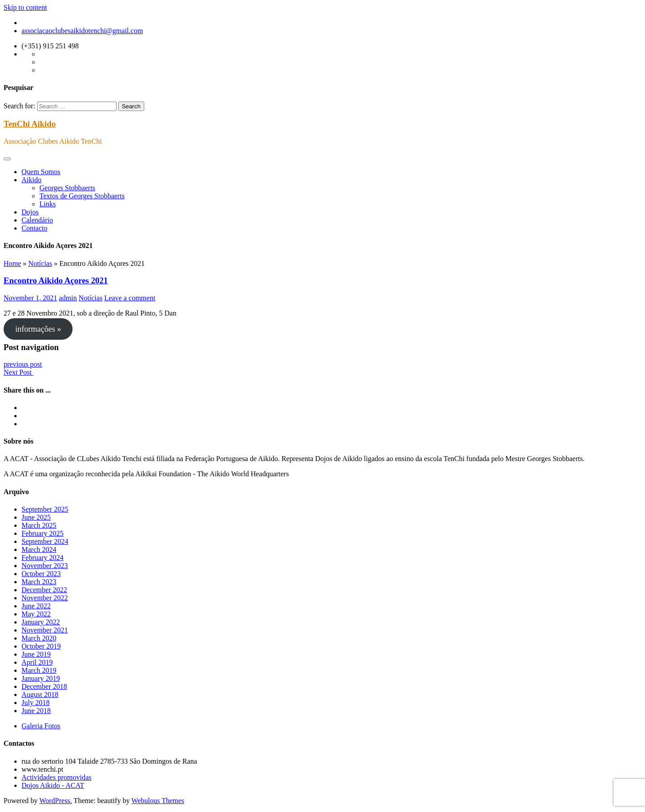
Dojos (30, 212)
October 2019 (41, 646)
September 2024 (45, 541)
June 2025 (36, 517)
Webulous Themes (158, 801)
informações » (38, 329)
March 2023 (39, 582)
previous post (23, 364)
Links (47, 204)
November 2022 (45, 598)
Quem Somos (41, 172)
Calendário (37, 220)
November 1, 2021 (30, 298)
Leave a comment (130, 298)
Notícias (40, 263)
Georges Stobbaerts (67, 188)
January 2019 (41, 678)
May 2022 (36, 614)
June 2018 (36, 711)
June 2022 (36, 606)
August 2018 (40, 694)
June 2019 (36, 654)
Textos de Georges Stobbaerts (82, 196)
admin (68, 298)
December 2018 (44, 686)
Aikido (31, 180)
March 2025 (39, 525)
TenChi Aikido (30, 124)
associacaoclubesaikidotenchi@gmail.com (82, 31)
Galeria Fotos (41, 726)
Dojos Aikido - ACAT (53, 785)
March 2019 (39, 670)
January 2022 (41, 622)
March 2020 (39, 638)
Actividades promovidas (56, 777)
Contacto (34, 228)
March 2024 (39, 549)
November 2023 (45, 566)
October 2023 (41, 574)
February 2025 (43, 533)
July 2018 (36, 703)
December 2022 (44, 590)
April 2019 (37, 662)
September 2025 (45, 509)
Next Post (19, 372)
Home (12, 263)
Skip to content (25, 7)
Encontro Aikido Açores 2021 (56, 280)
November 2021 (45, 630)
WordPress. (56, 801)
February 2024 (43, 558)
